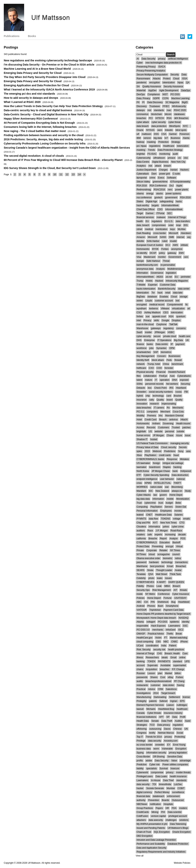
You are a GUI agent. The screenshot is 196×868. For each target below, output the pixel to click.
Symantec (161, 348)
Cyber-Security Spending (156, 475)
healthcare (182, 709)
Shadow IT (142, 439)
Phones (151, 606)
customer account (164, 301)
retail (168, 293)
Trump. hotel (154, 364)
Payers (159, 808)
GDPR (156, 98)
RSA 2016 (142, 186)
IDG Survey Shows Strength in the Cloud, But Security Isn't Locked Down (50, 168)
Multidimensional (176, 269)
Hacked (159, 281)
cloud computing (145, 642)
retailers (141, 535)
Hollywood (186, 471)
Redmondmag (144, 190)
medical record (157, 305)
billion (178, 673)
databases (179, 114)
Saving (180, 685)
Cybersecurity (144, 158)
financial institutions (146, 717)
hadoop (140, 142)
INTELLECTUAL (162, 483)
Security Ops (143, 590)
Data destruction (180, 475)
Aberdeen (186, 233)
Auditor (178, 721)
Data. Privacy (143, 98)
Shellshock (163, 602)
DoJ (171, 186)
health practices (176, 650)
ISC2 (181, 630)
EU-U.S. (169, 221)
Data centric (162, 344)
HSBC (171, 332)
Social (180, 733)
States (140, 201)
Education (165, 542)
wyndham (141, 309)
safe (150, 535)
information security (156, 753)
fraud (176, 455)
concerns (181, 328)
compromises (159, 225)
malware (161, 217)
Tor (153, 293)
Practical (141, 689)
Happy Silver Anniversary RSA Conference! (31, 119)
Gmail (173, 657)
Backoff (176, 542)
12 (67, 174)
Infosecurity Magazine (177, 281)
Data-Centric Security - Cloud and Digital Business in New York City (46, 114)
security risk (159, 650)
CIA (146, 602)
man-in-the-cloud (145, 324)
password (141, 562)
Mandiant (141, 491)
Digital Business (160, 162)
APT (161, 717)
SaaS (139, 332)
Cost (163, 677)
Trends (151, 150)
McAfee (182, 229)
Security (175, 75)
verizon (147, 138)
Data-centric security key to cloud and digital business (38, 110)
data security (155, 741)
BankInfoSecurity (167, 289)
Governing (168, 424)
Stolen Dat (181, 507)
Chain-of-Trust (144, 832)
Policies (140, 598)
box (150, 388)
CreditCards (143, 812)
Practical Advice (156, 634)
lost (177, 301)
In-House (156, 780)
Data (184, 75)
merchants (158, 630)
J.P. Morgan (162, 531)
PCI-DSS (163, 622)
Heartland (181, 388)
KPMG (148, 483)
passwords (142, 677)
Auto (172, 376)
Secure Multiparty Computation (152, 75)
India (164, 646)
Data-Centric (143, 162)
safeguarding (166, 201)
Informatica (154, 527)
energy (150, 194)
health (140, 221)
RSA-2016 (185, 198)
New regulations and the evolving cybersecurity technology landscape (48, 60)
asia (188, 451)
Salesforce (171, 689)
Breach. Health (172, 654)
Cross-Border (143, 757)
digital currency (144, 792)
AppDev (152, 90)
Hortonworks (143, 249)
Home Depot (176, 495)
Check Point (160, 388)
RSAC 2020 (180, 110)
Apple (179, 186)
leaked (140, 515)
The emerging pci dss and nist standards (29, 94)
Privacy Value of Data (147, 447)
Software (171, 178)
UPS (187, 661)
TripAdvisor (155, 610)
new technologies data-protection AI (163, 63)
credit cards (165, 455)
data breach (143, 126)
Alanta (186, 138)
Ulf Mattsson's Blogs (178, 828)
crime (152, 178)
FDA (174, 808)
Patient (173, 646)
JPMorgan (160, 332)
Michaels (151, 709)
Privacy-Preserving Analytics (151, 71)
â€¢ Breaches (181, 118)
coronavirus (142, 114)
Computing (142, 507)
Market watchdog (179, 638)
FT (166, 638)
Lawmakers (174, 626)
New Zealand (162, 491)
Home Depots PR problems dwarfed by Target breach (163, 614)
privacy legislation (178, 753)
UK (187, 340)
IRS (171, 388)
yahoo (166, 527)
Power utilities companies (175, 765)
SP (168, 717)
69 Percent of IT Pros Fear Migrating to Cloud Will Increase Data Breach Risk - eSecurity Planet (63, 160)
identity (186, 622)
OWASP (141, 634)
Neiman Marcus (166, 733)
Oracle (140, 130)
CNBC (174, 642)
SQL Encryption (162, 832)
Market (169, 673)
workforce (142, 348)
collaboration (150, 376)
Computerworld (175, 305)
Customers (164, 427)
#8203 (160, 277)
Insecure (175, 768)
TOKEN (151, 661)
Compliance (154, 94)
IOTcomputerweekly (180, 182)
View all (140, 856)
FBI (186, 392)
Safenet (163, 701)
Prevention (154, 800)
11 (61, 174)
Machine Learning (180, 98)
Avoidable (166, 665)
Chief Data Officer (146, 209)
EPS (182, 701)
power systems (173, 194)
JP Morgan (158, 435)
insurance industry (173, 713)
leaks (160, 578)
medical (149, 229)
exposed (184, 380)
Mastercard (149, 257)
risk (150, 166)
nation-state (156, 487)
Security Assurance (173, 86)
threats (183, 590)
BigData (141, 297)
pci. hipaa (141, 146)
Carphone (161, 324)
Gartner (173, 134)
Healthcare (169, 146)
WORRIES (142, 487)
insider (148, 332)
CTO (182, 523)
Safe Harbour (153, 261)
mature (149, 380)
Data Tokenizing (178, 824)
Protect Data (143, 546)
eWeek (184, 245)
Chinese (178, 729)
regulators (157, 221)
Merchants (178, 408)
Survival (164, 768)
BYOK (155, 249)
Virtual (179, 546)
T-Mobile (141, 285)
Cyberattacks (184, 376)
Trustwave (155, 106)
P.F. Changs (178, 669)
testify (152, 733)
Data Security (149, 59)
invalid (173, 241)
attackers (141, 820)
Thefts (170, 634)
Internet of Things (177, 217)
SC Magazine (172, 102)
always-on (177, 491)
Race (150, 531)
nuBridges (182, 705)
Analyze (174, 539)
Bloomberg (177, 487)
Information (142, 273)
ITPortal (160, 213)
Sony (181, 451)
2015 (147, 451)
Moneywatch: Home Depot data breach (156, 618)
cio (179, 158)
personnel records (154, 384)
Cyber (140, 63)
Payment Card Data (173, 610)
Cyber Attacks (144, 495)
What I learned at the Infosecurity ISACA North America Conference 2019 (49, 90)
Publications (12, 36)
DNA (175, 380)
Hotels (149, 281)
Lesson (151, 673)
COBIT (181, 788)
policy (162, 253)
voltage (177, 519)
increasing (170, 535)
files (139, 376)
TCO (152, 725)
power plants (182, 190)
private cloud (170, 336)
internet (181, 237)
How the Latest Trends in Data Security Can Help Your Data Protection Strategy (53, 106)
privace (171, 158)
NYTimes (141, 554)
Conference (164, 594)
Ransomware (143, 79)
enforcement (173, 796)
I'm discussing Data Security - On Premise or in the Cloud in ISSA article (49, 65)
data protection (159, 126)
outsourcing (155, 729)
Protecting (180, 737)
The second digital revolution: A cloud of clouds (34, 156)
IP (172, 344)
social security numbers (161, 392)
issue (188, 435)
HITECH (160, 118)
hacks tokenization (146, 289)
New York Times (168, 523)
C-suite (176, 174)
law (155, 495)
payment (180, 344)
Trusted (176, 427)
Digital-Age (151, 201)
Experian (153, 285)
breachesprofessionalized (158, 681)
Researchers (152, 657)
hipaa (180, 83)
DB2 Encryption (144, 836)
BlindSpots (175, 126)
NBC (166, 642)
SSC (185, 626)
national (181, 479)
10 (55, 174)
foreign (157, 463)
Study (188, 491)
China (166, 364)
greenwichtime (160, 182)
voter (171, 225)
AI (138, 59)
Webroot (157, 451)
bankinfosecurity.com (147, 265)
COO (159, 368)
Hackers (184, 170)
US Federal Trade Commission (152, 443)
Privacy (147, 320)
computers (152, 412)
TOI (154, 784)
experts (158, 535)
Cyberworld (142, 772)
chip (148, 396)
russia (178, 392)
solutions (184, 820)
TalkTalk (173, 324)
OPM (172, 348)
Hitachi (184, 420)
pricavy (168, 737)
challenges (171, 820)
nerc (170, 190)
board (170, 400)
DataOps (186, 90)
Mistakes (184, 459)
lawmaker (141, 467)
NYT (155, 523)
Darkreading (160, 697)
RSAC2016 (159, 190)
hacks (179, 201)
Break (179, 634)
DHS (139, 340)
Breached (181, 566)
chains (140, 669)
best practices (157, 566)
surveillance (178, 792)
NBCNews (142, 804)
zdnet (139, 229)
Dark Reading (144, 233)
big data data (143, 499)
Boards (165, 800)
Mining (155, 812)
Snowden (142, 392)
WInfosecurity (179, 106)
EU (147, 221)
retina (178, 558)
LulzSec (178, 784)
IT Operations (164, 340)
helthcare (141, 368)
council (176, 554)
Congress (141, 733)
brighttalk (141, 431)
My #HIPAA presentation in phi (152, 824)
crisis (139, 483)
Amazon (141, 237)
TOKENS (166, 519)
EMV (181, 253)
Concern (161, 356)
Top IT (140, 737)
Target (140, 213)
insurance (142, 400)
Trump (140, 281)
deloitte (140, 241)
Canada (141, 713)
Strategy (176, 142)
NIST (165, 94)
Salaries (179, 515)
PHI (163, 812)
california (141, 539)
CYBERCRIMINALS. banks (150, 459)
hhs (160, 416)
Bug (173, 602)
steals (165, 657)
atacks (160, 194)
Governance (157, 273)
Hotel (139, 420)
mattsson (147, 134)
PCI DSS (175, 94)
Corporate (152, 550)
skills (156, 320)
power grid (165, 174)
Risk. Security (144, 650)
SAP (156, 352)
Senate (155, 721)
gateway (172, 253)
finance (140, 344)
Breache (153, 539)
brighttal (141, 154)
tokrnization (177, 312)
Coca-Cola (178, 412)
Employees (166, 511)
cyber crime (178, 527)
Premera (152, 416)
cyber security (159, 122)
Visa (139, 257)
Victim (158, 638)
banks (150, 344)
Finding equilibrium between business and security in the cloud (44, 135)
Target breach (168, 693)
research (154, 404)
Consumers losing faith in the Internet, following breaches (40, 127)
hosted (154, 439)
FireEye (163, 376)
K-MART (161, 582)
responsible (142, 626)
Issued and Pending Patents (151, 828)
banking (141, 661)
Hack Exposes (158, 626)
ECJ (168, 245)
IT (156, 380)
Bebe (178, 503)
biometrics (166, 352)
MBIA (167, 586)
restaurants (142, 685)
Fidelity (140, 586)
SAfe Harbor (153, 241)
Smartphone (172, 606)
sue (148, 316)
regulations (155, 146)
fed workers (172, 384)
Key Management (145, 356)
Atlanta (140, 622)
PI (143, 102)
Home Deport (154, 598)
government (171, 198)
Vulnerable (167, 749)
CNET (149, 515)
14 (79, 174)
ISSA (185, 79)
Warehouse (142, 328)
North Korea (143, 471)
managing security (180, 443)
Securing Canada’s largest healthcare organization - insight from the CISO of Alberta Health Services (67, 148)
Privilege (141, 741)
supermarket (180, 665)
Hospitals (168, 804)
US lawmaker (143, 463)
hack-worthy (143, 205)
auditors (141, 531)
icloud (152, 554)
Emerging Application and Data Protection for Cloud (36, 85)
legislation (171, 273)
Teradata (141, 574)
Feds (169, 360)
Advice (152, 689)
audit (175, 154)
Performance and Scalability (151, 844)
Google (165, 320)
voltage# (151, 622)
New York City (178, 162)
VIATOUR (142, 610)
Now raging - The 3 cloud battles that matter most (35, 131)
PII (138, 102)
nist (149, 110)
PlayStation (151, 455)
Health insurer (183, 424)
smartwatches (144, 352)
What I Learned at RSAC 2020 (22, 102)
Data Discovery (155, 102)
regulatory (168, 328)
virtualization (178, 309)
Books (32, 36)
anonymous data (145, 269)
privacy (162, 59)
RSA (169, 118)
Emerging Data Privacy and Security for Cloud (33, 73)
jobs (151, 348)
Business (175, 138)
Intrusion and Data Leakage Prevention (156, 840)
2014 (156, 693)
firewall (178, 360)
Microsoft (173, 233)
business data (144, 749)
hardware (154, 562)
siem (160, 130)
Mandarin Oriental (174, 416)
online (182, 657)
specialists (151, 768)
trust (161, 503)
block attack (158, 360)
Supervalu (152, 665)
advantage (185, 761)
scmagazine (164, 554)
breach (167, 166)
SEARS (140, 570)
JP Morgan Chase (161, 471)
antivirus (173, 420)
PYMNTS (141, 519)
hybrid (140, 396)
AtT (175, 590)
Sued (188, 721)
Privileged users (145, 776)
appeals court (159, 316)
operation (165, 380)
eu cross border (144, 745)
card (169, 396)
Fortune (167, 598)
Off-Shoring (159, 757)
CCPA (165, 98)
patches (186, 427)
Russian (141, 673)
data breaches (144, 408)
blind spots (181, 130)
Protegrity (141, 701)
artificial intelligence (178, 59)
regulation (178, 725)
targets (155, 205)
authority (141, 800)
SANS (163, 237)
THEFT (177, 483)
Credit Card (150, 420)
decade (182, 535)
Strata (150, 570)
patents (153, 701)
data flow (153, 519)
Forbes (165, 249)
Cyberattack (143, 174)
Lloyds (149, 301)
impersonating (169, 404)
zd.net (169, 277)
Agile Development (169, 90)
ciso (186, 158)
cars (186, 257)
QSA (151, 574)
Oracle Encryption (182, 832)
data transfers (183, 221)
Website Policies (182, 863)
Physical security (145, 372)
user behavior (167, 479)
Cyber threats (154, 713)
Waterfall (141, 90)
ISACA (162, 67)
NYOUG (150, 130)
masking (151, 142)
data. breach (143, 225)
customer (155, 685)
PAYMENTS (164, 661)
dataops (141, 110)
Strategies (142, 725)
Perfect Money (162, 792)
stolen (140, 301)
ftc (187, 305)
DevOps (141, 94)
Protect (167, 79)
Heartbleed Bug (166, 709)
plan (160, 673)
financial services (145, 217)
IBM (139, 138)
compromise (157, 772)
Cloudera (141, 527)
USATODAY (180, 598)
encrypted (142, 305)
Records (151, 427)
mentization (161, 229)
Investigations (144, 693)
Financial (161, 372)
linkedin (169, 130)
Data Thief (168, 780)
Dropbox (176, 320)
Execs (161, 178)
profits (140, 761)
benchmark (177, 364)
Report (163, 539)
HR (167, 808)
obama (140, 194)
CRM (160, 689)
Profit (183, 717)
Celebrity (141, 578)
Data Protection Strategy (170, 150)
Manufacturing (144, 697)
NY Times (175, 550)
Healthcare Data (163, 515)
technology (158, 396)
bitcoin (168, 114)
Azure (179, 435)
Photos (150, 586)
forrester (169, 368)
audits (140, 681)
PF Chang (179, 681)
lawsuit (140, 709)
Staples (167, 467)
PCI (151, 118)
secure (157, 336)
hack (160, 293)
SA (138, 86)
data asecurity (156, 820)
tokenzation (183, 146)
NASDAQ (183, 618)
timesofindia (165, 784)
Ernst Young (179, 745)
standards (159, 110)
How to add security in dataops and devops (31, 98)
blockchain (157, 114)
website (159, 431)
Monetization (183, 499)
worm (156, 749)
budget (169, 503)
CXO (151, 368)
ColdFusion (142, 816)
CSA (164, 134)
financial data (143, 796)
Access (140, 427)
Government (175, 257)
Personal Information (147, 511)
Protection (163, 142)
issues (168, 578)
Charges (163, 170)
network (141, 364)
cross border (160, 233)
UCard (140, 646)
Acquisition (152, 669)
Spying (140, 753)
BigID (185, 102)
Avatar (178, 570)
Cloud (176, 79)
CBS (158, 642)
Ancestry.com (171, 741)
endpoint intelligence (147, 479)
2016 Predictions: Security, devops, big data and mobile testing (43, 139)
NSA (171, 316)
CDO (160, 209)
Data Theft (167, 721)
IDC (151, 491)
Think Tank (175, 574)
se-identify (142, 253)
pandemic (142, 83)
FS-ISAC (152, 154)
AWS (175, 245)
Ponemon (184, 134)
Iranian (174, 170)
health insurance (178, 776)
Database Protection (178, 844)
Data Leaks (161, 776)
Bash (160, 606)
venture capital (158, 816)
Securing (185, 384)
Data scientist (175, 812)
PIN (153, 602)
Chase (170, 435)
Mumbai (171, 788)
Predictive (142, 765)
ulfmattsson (159, 158)
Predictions (170, 451)
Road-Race (176, 531)
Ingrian (174, 701)
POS (183, 539)
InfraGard (171, 630)
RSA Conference (158, 186)
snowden (160, 745)
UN (186, 729)
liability (140, 768)
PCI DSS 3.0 (143, 630)
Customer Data (168, 285)
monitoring (165, 154)
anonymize (177, 249)
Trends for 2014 (154, 737)
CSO (139, 312)
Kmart (170, 566)
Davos (167, 729)
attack (158, 166)
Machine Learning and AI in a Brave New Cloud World (37, 69)
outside (180, 431)
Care (185, 654)
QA (188, 83)
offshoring (142, 729)
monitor (162, 257)
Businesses (174, 356)
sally (152, 400)
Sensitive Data (175, 757)
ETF (139, 475)
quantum (181, 316)
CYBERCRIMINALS (147, 542)
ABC (139, 602)
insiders (183, 808)
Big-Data (179, 340)
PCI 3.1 (140, 412)
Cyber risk (155, 765)
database (152, 297)
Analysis (160, 269)
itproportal (142, 178)
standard (177, 661)
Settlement (174, 697)
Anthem (156, 424)
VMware (165, 309)
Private (140, 550)
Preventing (157, 546)
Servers (169, 507)
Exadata (164, 297)
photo (151, 578)
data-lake (178, 293)
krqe (179, 225)
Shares (154, 677)
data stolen (169, 685)
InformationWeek (170, 205)
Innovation (142, 404)
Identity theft (143, 360)
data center (184, 289)
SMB (171, 237)
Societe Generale (155, 788)
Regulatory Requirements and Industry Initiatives (161, 852)
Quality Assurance (152, 86)
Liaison (170, 705)
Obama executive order (148, 558)
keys (173, 229)
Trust (139, 503)
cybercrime (150, 503)
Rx (168, 408)
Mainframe (142, 566)
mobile (170, 499)
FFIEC (166, 106)
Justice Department (146, 170)
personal (170, 431)
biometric (168, 558)
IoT (166, 138)
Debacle (141, 388)
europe (140, 261)
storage (184, 297)
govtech (158, 198)
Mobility (140, 416)
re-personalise (168, 265)
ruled (165, 241)
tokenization (169, 83)
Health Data (143, 721)
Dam (154, 174)
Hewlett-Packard (177, 372)
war (167, 487)
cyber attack (143, 122)
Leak (159, 586)
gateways (156, 328)
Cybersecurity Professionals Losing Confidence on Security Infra (45, 144)
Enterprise (150, 340)
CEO (166, 312)
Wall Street (162, 574)
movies (178, 511)
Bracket (178, 396)
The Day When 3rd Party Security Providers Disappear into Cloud (45, 77)
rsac (169, 110)
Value (174, 761)
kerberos (154, 309)
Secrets (183, 447)
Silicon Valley (143, 182)
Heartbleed (184, 602)
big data (158, 138)
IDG (186, 225)
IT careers (159, 408)
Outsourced (178, 800)
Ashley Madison (152, 312)
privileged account (178, 816)
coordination (152, 646)
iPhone (184, 642)
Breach (163, 420)
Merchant (165, 412)
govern (163, 495)
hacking (177, 467)
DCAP (153, 253)
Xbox (139, 455)
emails (186, 519)
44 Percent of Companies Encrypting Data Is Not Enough (39, 123)
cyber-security (144, 336)
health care (185, 336)
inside (140, 594)
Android (140, 606)
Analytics (141, 166)
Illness (140, 657)
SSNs (140, 384)
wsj (189, 237)
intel (139, 320)
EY (169, 745)
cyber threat (174, 122)
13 (73, 174)
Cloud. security (169, 447)
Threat (166, 261)
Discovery (142, 106)
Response (172, 459)
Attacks (157, 79)
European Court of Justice (150, 245)
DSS (156, 134)
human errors (143, 435)
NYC (185, 126)
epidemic (175, 622)
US (150, 431)
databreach (158, 796)
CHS (160, 654)
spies (139, 451)
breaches (141, 118)
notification (155, 804)
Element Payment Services (150, 705)
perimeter (186, 277)
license (186, 697)
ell (189, 309)
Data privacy (164, 725)
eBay (170, 677)
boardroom (155, 467)
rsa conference (144, 198)
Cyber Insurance (181, 594)
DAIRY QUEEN (176, 582)
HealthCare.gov (144, 638)
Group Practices (145, 808)
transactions (181, 562)
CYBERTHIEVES (145, 582)
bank (175, 471)
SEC (170, 213)
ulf (138, 134)
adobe (149, 761)
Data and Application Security (151, 848)
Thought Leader (164, 570)
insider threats (183, 772)
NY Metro (150, 594)
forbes (140, 316)
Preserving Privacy (146, 67)
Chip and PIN (143, 523)
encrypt (170, 546)
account (141, 665)
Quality (160, 400)
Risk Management (162, 590)
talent (139, 380)
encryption (154, 83)
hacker (140, 788)
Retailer (163, 550)
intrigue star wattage (173, 463)
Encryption (181, 749)
